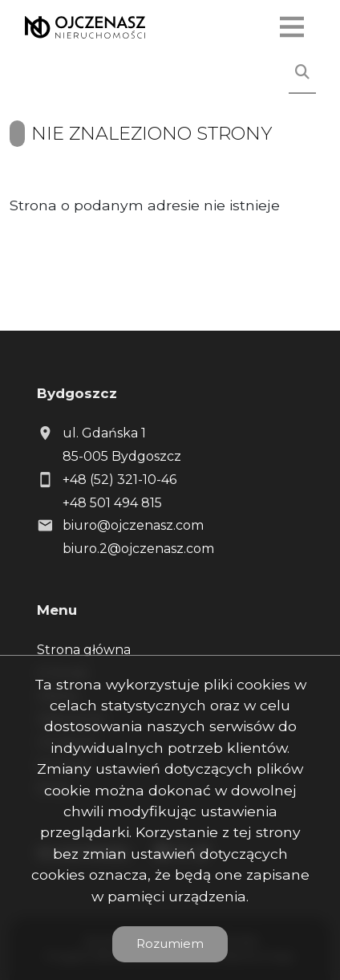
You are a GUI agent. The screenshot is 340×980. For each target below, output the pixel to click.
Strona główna (84, 650)
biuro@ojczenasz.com (133, 525)
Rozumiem (170, 943)
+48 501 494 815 (112, 503)
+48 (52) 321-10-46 (119, 480)
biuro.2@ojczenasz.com (138, 549)
